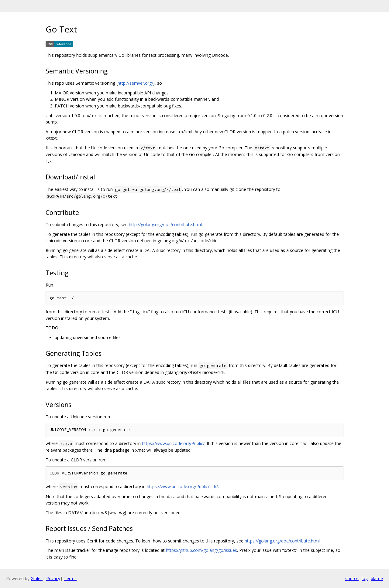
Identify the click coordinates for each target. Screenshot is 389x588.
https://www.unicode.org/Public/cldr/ (182, 486)
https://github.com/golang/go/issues (201, 550)
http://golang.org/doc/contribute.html (165, 224)
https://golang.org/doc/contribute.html (282, 541)
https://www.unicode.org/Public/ (173, 443)
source (352, 578)
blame (377, 578)
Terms (70, 578)
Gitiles (37, 578)
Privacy (53, 578)
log (365, 578)
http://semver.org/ (135, 83)
